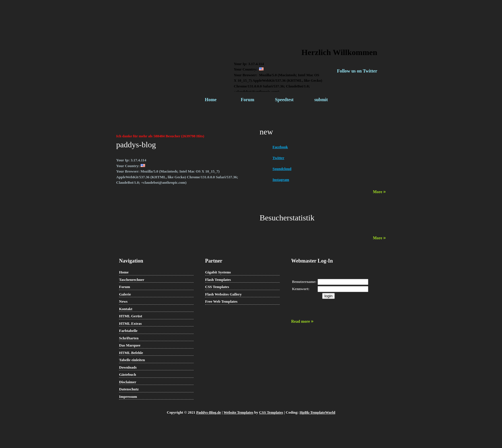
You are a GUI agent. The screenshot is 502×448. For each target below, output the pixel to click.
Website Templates (238, 412)
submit (321, 100)
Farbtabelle (128, 331)
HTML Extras (130, 323)
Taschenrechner (132, 280)
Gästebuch (128, 374)
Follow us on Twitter (357, 71)
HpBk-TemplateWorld (317, 412)
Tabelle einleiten (132, 360)
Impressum (128, 397)
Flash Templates (218, 280)
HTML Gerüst (131, 316)
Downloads (128, 367)
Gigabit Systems (218, 272)
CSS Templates (217, 287)
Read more (302, 321)
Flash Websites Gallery (223, 294)
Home (211, 100)
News (123, 301)
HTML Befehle (131, 353)
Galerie (125, 294)
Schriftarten (129, 338)
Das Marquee (130, 345)
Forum (247, 100)
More (379, 192)
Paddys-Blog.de (209, 412)
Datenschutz (129, 389)
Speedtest (284, 100)
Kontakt (126, 309)
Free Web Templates (221, 301)
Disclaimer (128, 382)
